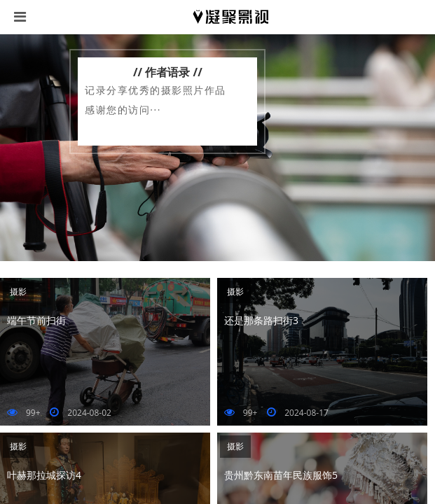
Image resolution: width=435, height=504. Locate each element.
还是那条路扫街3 (261, 320)
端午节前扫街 (36, 320)
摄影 (18, 292)
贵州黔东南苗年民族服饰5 (281, 475)
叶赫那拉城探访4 (44, 475)
